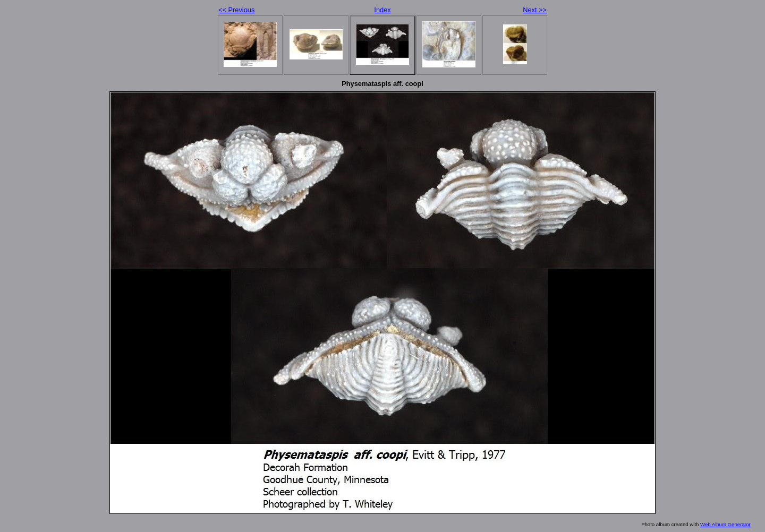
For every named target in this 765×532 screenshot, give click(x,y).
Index (382, 10)
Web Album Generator (725, 524)
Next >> (535, 10)
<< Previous (236, 10)
